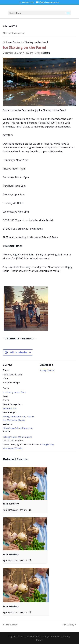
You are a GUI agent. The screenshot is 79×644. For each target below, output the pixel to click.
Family (6, 416)
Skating (21, 420)
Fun (15, 408)
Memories (12, 420)
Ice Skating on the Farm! (15, 392)
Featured (7, 408)
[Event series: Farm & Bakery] (30, 510)
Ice (4, 420)
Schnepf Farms (47, 370)
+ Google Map (47, 444)
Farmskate (16, 416)
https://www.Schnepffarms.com (18, 428)
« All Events (10, 26)
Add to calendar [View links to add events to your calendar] (18, 352)
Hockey (30, 416)
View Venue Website (13, 448)
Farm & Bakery (11, 504)
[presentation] (25, 483)
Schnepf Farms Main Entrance (17, 437)
